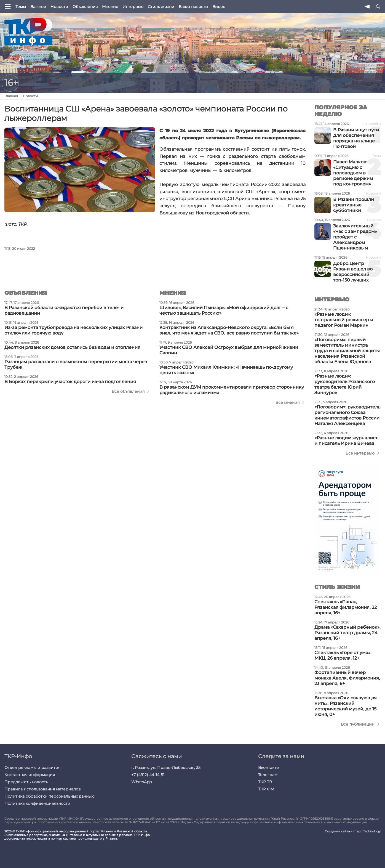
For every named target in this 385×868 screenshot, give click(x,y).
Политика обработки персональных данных (49, 796)
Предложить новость (26, 782)
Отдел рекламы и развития (32, 768)
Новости (59, 7)
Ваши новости (193, 7)
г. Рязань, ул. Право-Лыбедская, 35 (166, 768)
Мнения (110, 7)
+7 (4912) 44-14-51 (148, 775)
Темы (21, 7)
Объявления (85, 7)
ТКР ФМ (266, 789)
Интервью (133, 7)
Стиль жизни (161, 7)
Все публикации (358, 724)
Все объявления (128, 391)
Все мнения (288, 402)
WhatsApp (141, 782)
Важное (38, 7)
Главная (11, 96)
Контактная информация (30, 775)
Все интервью (360, 453)
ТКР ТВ (265, 782)
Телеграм (268, 775)
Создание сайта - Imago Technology (353, 831)
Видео (219, 7)
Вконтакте (268, 768)
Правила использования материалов (43, 789)
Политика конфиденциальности (37, 803)
